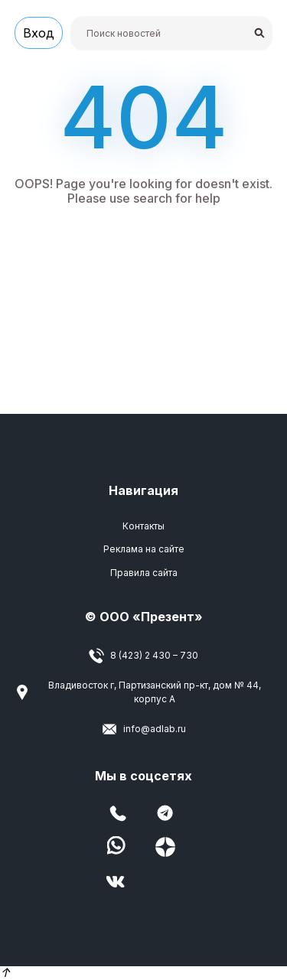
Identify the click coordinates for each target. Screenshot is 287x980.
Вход (39, 33)
